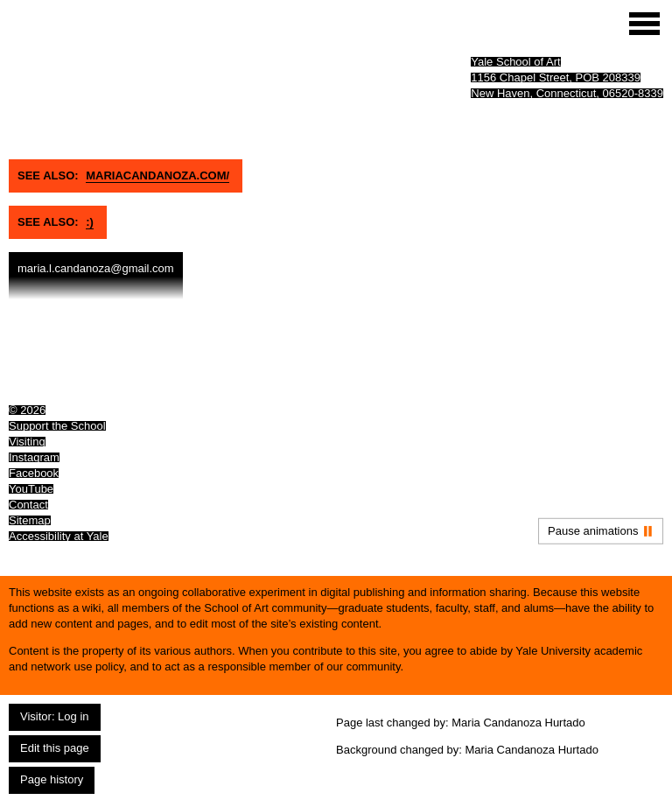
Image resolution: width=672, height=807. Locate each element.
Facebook (34, 473)
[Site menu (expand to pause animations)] (644, 24)
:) (90, 222)
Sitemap (30, 520)
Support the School (57, 426)
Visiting (27, 442)
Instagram (34, 457)
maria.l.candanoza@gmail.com (96, 268)
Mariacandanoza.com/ (157, 175)
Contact (28, 505)
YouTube (31, 489)
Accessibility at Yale (59, 536)
